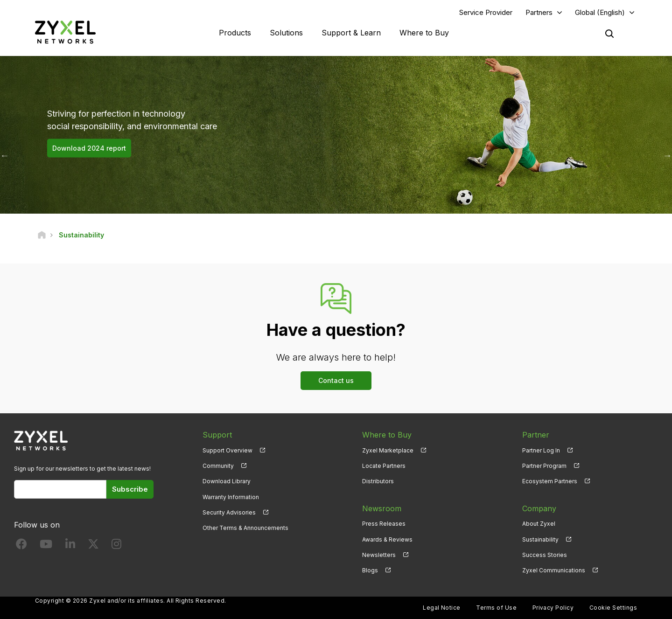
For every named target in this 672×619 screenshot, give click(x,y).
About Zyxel (539, 524)
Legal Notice (442, 608)
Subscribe (130, 489)
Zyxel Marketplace (388, 450)
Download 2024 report (89, 148)
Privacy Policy (553, 608)
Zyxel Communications (554, 570)
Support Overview (227, 450)
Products (235, 33)
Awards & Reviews (387, 539)
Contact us (336, 380)
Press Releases (384, 524)
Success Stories (545, 555)
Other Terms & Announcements (245, 528)
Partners (539, 12)
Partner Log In (541, 450)
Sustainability (540, 539)
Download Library (227, 481)
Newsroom (382, 508)
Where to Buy (424, 33)
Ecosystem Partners (550, 481)
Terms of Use (496, 608)
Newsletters (379, 555)
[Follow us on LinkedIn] (70, 546)
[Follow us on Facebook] (21, 546)
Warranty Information (231, 497)
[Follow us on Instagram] (116, 546)
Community (218, 466)
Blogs (370, 570)
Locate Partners (384, 466)
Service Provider (486, 12)
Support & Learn (351, 33)
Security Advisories (229, 512)
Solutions (286, 33)
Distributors (378, 481)
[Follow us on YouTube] (46, 546)
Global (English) (600, 12)
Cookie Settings (613, 608)
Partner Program (544, 466)
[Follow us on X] (93, 546)
